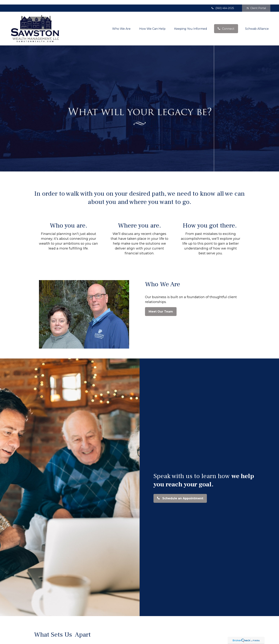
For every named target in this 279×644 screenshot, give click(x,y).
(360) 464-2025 (222, 4)
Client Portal (256, 4)
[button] (121, 24)
